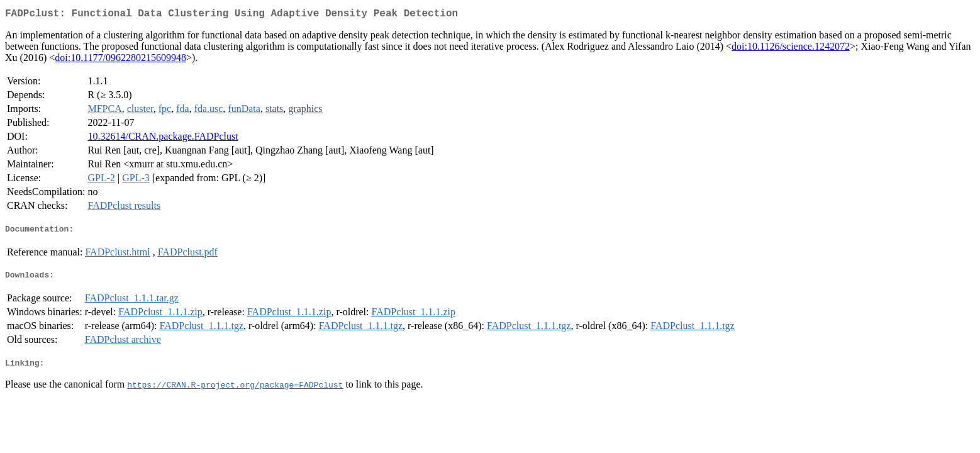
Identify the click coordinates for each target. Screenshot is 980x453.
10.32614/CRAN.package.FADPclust (163, 139)
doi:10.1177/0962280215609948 (120, 60)
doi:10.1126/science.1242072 (791, 49)
